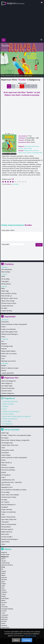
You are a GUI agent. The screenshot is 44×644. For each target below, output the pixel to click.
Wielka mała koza (7, 532)
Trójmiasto (5, 615)
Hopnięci (5, 406)
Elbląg (3, 567)
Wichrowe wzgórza (7, 529)
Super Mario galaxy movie (9, 332)
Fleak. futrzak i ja (6, 296)
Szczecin (4, 611)
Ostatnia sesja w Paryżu (9, 303)
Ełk (2, 569)
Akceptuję (27, 640)
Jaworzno (4, 577)
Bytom (3, 559)
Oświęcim (4, 592)
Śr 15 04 (35, 86)
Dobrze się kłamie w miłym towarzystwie (14, 324)
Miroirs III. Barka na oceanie (10, 368)
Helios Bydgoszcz (7, 383)
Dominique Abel (12, 50)
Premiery (9, 264)
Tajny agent (5, 281)
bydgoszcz (16, 3)
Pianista (4, 356)
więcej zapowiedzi (8, 373)
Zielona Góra (5, 628)
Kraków (3, 584)
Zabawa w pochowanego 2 (10, 334)
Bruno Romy (27, 50)
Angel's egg (5, 291)
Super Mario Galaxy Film (10, 401)
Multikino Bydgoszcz (8, 393)
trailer (26, 76)
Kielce (3, 582)
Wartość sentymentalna (9, 524)
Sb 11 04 (17, 86)
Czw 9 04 (9, 86)
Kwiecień (4, 349)
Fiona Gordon (20, 50)
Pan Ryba (4, 308)
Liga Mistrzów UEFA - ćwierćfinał (11, 482)
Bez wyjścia (5, 438)
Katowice (4, 580)
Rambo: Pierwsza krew (8, 517)
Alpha (3, 288)
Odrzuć (16, 640)
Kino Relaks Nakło (7, 386)
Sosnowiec (4, 607)
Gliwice (3, 575)
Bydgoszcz (5, 557)
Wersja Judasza (6, 284)
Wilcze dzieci (5, 534)
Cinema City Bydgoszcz (8, 381)
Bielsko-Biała (5, 554)
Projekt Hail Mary (7, 311)
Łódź (3, 588)
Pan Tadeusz (5, 502)
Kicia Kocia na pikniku (8, 467)
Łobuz (3, 337)
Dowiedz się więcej (30, 636)
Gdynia (3, 573)
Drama (3, 327)
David (3, 276)
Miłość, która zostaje (8, 301)
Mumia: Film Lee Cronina (9, 354)
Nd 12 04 (22, 86)
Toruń (3, 613)
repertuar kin (9, 76)
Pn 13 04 (26, 86)
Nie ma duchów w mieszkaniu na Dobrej (14, 490)
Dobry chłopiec (6, 455)
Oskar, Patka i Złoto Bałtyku (10, 495)
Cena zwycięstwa (6, 269)
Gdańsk (4, 571)
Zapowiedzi (10, 317)
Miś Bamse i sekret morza (9, 298)
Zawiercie (4, 625)
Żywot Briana (5, 542)
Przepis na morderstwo (8, 329)
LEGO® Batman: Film (8, 480)
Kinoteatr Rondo (6, 391)
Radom (3, 596)
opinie (30, 76)
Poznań (4, 594)
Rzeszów (4, 603)
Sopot (3, 605)
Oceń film (16, 184)
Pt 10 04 (13, 86)
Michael (4, 366)
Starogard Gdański (7, 609)
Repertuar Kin (11, 378)
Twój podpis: (5, 244)
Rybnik (3, 600)
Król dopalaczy (8, 424)
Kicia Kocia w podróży (8, 470)
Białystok (4, 552)
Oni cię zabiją (5, 279)
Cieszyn (3, 561)
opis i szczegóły (18, 76)
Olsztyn (3, 590)
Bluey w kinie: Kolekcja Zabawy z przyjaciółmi (17, 416)
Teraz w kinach (12, 430)
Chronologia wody (7, 346)
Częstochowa (5, 563)
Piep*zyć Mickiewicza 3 (8, 505)
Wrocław (4, 621)
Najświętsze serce (7, 487)
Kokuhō (4, 472)
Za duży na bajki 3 (8, 414)
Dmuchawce (5, 322)
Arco (3, 341)
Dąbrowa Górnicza (7, 565)
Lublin (3, 586)
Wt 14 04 (31, 86)
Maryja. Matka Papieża (8, 351)
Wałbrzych (4, 619)
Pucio (3, 358)
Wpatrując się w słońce (8, 361)
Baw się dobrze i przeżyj (9, 293)
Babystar (4, 344)
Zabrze (3, 623)
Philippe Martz (28, 150)
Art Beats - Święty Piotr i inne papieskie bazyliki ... (17, 435)
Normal (3, 370)
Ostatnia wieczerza (7, 306)
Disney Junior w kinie (7, 450)
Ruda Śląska (5, 598)
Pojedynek (4, 507)
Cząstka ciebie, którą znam (10, 445)
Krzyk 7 (3, 477)
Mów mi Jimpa (6, 272)
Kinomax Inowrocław (8, 388)
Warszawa (4, 617)
